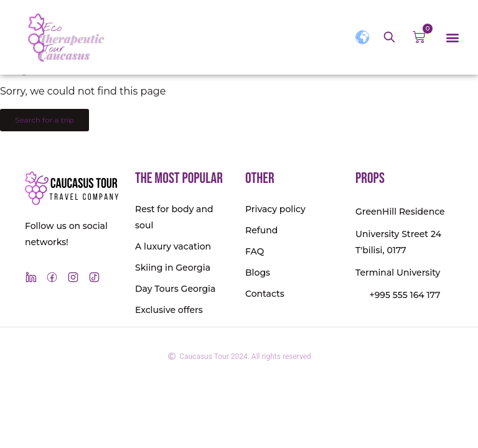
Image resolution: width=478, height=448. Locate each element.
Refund (261, 230)
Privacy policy (275, 209)
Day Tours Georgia (175, 289)
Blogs (258, 273)
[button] (452, 38)
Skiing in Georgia (173, 268)
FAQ (255, 251)
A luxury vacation (173, 246)
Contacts (265, 294)
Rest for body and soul (174, 217)
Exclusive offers (169, 310)
